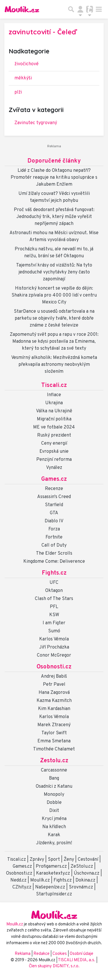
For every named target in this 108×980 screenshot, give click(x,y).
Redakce (41, 954)
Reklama (23, 954)
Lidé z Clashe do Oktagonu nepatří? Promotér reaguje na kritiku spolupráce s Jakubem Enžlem (54, 178)
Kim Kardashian (54, 709)
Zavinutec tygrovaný (36, 123)
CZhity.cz (22, 887)
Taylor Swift (54, 733)
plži (18, 92)
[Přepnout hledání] (71, 9)
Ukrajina (54, 403)
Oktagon (54, 591)
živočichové (26, 64)
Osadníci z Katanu (54, 787)
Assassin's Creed (54, 497)
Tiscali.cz (54, 385)
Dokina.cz (85, 880)
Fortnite (54, 537)
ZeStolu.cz (82, 867)
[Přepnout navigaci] (80, 9)
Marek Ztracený (54, 725)
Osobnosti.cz (54, 667)
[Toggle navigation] (99, 9)
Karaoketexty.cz (53, 873)
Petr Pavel (54, 685)
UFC (54, 583)
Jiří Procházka (54, 647)
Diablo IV (54, 521)
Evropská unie (54, 452)
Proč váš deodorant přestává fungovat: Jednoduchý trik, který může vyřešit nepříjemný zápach (54, 217)
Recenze (54, 489)
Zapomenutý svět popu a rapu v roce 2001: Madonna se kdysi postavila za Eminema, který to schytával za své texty (54, 342)
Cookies (60, 954)
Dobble (54, 803)
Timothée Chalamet (54, 749)
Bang (54, 778)
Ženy (69, 860)
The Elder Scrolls (54, 554)
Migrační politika (54, 419)
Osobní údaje (82, 954)
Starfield (54, 505)
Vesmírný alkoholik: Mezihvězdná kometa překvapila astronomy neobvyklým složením (54, 365)
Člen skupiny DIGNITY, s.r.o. (54, 966)
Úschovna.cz (87, 873)
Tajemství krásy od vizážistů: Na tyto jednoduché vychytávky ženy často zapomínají (54, 272)
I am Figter (54, 623)
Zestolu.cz (54, 761)
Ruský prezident (54, 435)
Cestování (88, 860)
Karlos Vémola (54, 639)
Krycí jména (54, 819)
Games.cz (54, 479)
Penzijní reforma (54, 460)
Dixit (54, 811)
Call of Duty (54, 545)
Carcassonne (54, 770)
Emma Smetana (54, 741)
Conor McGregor (54, 655)
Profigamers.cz (51, 867)
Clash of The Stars (54, 599)
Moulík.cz (40, 880)
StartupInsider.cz (54, 894)
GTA (54, 513)
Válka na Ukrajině (54, 411)
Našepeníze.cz (50, 887)
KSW (54, 615)
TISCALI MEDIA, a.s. (77, 960)
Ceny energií (54, 444)
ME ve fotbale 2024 (54, 427)
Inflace (54, 395)
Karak (54, 835)
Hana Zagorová (54, 693)
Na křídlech (54, 827)
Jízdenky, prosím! (54, 843)
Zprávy (37, 860)
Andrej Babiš (54, 677)
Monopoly (54, 795)
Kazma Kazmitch (54, 701)
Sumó (54, 631)
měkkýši (23, 78)
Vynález (54, 468)
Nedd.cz (18, 880)
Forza (54, 529)
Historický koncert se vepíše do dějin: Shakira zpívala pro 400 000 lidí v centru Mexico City (54, 295)
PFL (54, 607)
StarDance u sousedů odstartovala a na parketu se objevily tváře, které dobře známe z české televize (54, 318)
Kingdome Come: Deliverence (54, 562)
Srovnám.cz (81, 887)
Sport (54, 860)
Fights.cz (54, 573)
